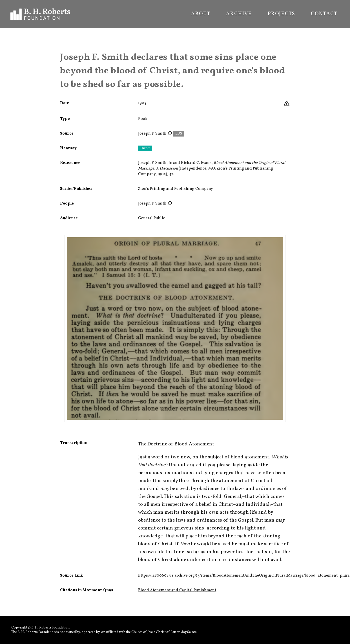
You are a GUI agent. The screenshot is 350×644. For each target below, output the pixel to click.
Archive (239, 14)
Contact (324, 14)
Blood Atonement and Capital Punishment (177, 590)
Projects (281, 14)
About (201, 14)
